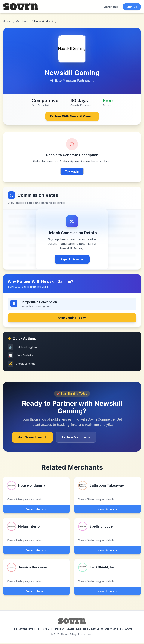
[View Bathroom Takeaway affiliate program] (108, 492)
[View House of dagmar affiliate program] (36, 492)
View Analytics (21, 356)
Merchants (111, 7)
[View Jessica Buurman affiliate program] (36, 574)
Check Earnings (21, 364)
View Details (36, 510)
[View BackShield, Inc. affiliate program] (108, 574)
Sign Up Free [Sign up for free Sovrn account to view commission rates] (72, 259)
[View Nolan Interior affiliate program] (36, 533)
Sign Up (132, 7)
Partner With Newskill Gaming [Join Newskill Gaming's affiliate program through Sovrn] (72, 116)
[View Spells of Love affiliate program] (108, 533)
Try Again (72, 171)
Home (7, 21)
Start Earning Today (72, 318)
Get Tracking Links (23, 348)
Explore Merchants (76, 438)
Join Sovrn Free (32, 438)
